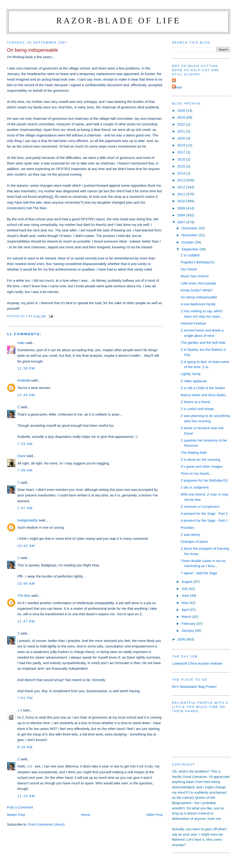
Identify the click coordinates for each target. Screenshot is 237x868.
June (186, 595)
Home (86, 815)
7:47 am (25, 508)
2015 (182, 166)
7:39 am (25, 470)
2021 (182, 131)
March (187, 617)
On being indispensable (199, 297)
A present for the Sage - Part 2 (204, 513)
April (185, 610)
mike (21, 343)
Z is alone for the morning (201, 459)
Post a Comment (20, 807)
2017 (182, 152)
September (190, 249)
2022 (182, 124)
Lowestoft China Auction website (197, 663)
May (185, 603)
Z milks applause (194, 381)
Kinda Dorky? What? (197, 290)
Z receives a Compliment (200, 507)
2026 (182, 110)
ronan (178, 87)
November (190, 235)
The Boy (24, 595)
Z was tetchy (191, 535)
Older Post (154, 815)
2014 (182, 173)
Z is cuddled (190, 255)
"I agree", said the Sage (199, 573)
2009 (182, 208)
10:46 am (26, 583)
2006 (182, 639)
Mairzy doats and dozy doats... (204, 395)
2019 (182, 145)
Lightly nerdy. (191, 374)
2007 (182, 222)
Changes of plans (194, 541)
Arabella (24, 380)
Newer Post (16, 815)
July (185, 589)
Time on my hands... (196, 473)
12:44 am (26, 395)
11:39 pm (26, 368)
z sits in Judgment (195, 487)
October (188, 242)
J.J (20, 710)
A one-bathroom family (198, 304)
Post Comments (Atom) (46, 824)
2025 (182, 117)
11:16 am (26, 796)
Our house (189, 269)
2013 (182, 180)
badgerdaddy (28, 520)
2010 (182, 201)
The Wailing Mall (194, 453)
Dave (21, 456)
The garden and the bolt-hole (203, 342)
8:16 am (25, 747)
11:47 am (26, 621)
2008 (182, 215)
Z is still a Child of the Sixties (203, 388)
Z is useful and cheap (197, 409)
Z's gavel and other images (202, 466)
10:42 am (26, 546)
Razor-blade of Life (118, 21)
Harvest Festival (193, 323)
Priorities (188, 528)
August (187, 582)
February (189, 623)
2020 (182, 138)
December (190, 228)
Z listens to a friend (195, 402)
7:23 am (25, 444)
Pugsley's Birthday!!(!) (198, 262)
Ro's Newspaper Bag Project (194, 687)
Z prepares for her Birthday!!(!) (204, 480)
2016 (182, 159)
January (188, 630)
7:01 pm (25, 698)
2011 (182, 194)
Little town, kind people (198, 283)
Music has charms (195, 276)
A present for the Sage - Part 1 (204, 520)
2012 (182, 187)
